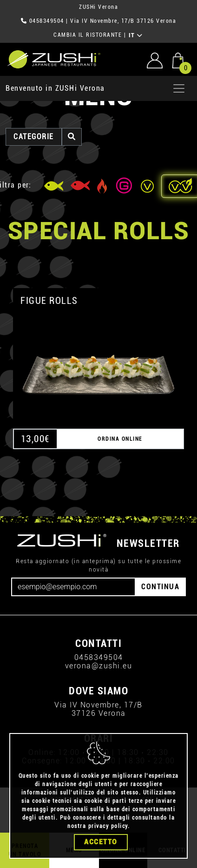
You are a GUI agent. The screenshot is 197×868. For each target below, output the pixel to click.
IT (136, 35)
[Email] (73, 587)
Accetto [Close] (101, 842)
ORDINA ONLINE (120, 439)
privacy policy (108, 827)
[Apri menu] (179, 88)
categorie (34, 137)
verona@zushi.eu (99, 666)
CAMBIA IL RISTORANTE (88, 35)
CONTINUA (160, 587)
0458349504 (47, 21)
